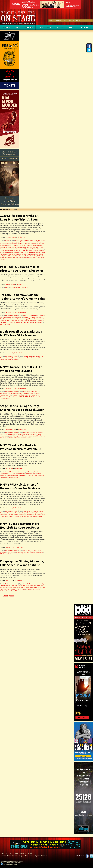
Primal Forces (12, 254)
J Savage (25, 319)
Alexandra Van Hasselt (29, 317)
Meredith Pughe (28, 321)
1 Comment (15, 360)
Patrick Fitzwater (25, 252)
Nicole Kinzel (15, 589)
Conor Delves (4, 434)
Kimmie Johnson (5, 249)
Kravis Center (15, 513)
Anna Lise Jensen (28, 356)
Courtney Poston (5, 474)
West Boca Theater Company (21, 258)
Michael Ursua (4, 251)
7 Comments (24, 287)
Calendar (84, 27)
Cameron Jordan (10, 393)
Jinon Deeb (37, 586)
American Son (41, 240)
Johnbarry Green (33, 319)
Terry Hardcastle (31, 322)
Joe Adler (12, 247)
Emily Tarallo (26, 393)
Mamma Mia (23, 249)
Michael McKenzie (32, 358)
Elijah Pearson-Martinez (7, 319)
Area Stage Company (13, 242)
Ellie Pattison (37, 356)
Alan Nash (28, 240)
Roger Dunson (19, 516)
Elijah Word (26, 434)
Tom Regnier (9, 258)
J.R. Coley (12, 474)
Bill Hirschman (21, 237)
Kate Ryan (24, 474)
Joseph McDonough (21, 247)
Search (78, 20)
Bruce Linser (34, 392)
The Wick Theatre (24, 256)
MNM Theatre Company (32, 397)
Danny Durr (19, 434)
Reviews (6, 27)
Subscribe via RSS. (16, 863)
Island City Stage (4, 247)
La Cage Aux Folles (19, 436)
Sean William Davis (21, 322)
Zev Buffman (33, 258)
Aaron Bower (10, 317)
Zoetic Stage (40, 258)
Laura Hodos (33, 587)
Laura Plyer (6, 321)
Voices (60, 27)
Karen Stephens (31, 247)
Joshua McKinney (8, 587)
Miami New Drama (39, 249)
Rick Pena (35, 475)
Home (51, 20)
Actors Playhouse (20, 240)
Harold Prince (29, 586)
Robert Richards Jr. (10, 516)
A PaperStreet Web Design (9, 865)
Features (29, 27)
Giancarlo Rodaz (14, 245)
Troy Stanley (40, 322)
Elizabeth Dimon (35, 244)
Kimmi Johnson (11, 552)
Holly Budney (39, 245)
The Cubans (16, 256)
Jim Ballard (15, 395)
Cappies (71, 27)
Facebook (87, 856)
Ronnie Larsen (20, 254)
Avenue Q (31, 472)
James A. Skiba (33, 434)
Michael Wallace (14, 515)
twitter (91, 856)
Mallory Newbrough (37, 513)
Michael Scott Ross (38, 321)
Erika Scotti (14, 586)
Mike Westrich (22, 515)
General (7, 472)
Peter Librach (4, 254)
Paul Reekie (33, 252)
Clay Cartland (12, 244)
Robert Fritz (41, 475)
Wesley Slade (3, 477)
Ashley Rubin (39, 317)
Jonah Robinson (23, 395)
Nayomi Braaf (14, 475)
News (17, 27)
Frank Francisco (18, 319)
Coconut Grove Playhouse (23, 244)
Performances (9, 315)
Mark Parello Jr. (4, 515)
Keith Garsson (39, 247)
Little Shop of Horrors (25, 513)
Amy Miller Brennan (29, 584)
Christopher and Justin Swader (28, 242)
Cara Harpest (19, 393)
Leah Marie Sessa (14, 249)
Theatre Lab (33, 256)
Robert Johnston (31, 589)
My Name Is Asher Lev (14, 251)
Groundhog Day (23, 245)
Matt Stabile (30, 249)
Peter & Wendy (41, 252)
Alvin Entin (34, 240)
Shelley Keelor (35, 254)
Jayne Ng (18, 474)
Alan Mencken (27, 511)
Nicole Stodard (34, 251)
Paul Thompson (11, 322)
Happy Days (32, 245)
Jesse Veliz (9, 395)
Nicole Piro (22, 475)
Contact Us (71, 20)
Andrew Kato (4, 242)
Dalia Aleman (11, 434)
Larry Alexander (31, 552)
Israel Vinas (34, 393)
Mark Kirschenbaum (21, 358)
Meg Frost (21, 321)
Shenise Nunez (28, 516)
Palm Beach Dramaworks (13, 252)
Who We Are (58, 20)
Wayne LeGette (10, 591)
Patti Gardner (4, 554)
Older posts (7, 596)
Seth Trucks (27, 254)
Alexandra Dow (18, 317)
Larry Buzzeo (28, 436)
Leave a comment (5, 324)
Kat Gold (11, 436)
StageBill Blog (45, 27)
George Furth (21, 586)
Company (8, 586)
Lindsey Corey (41, 587)
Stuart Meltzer (8, 256)
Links (65, 20)
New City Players (25, 251)
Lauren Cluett (14, 321)
